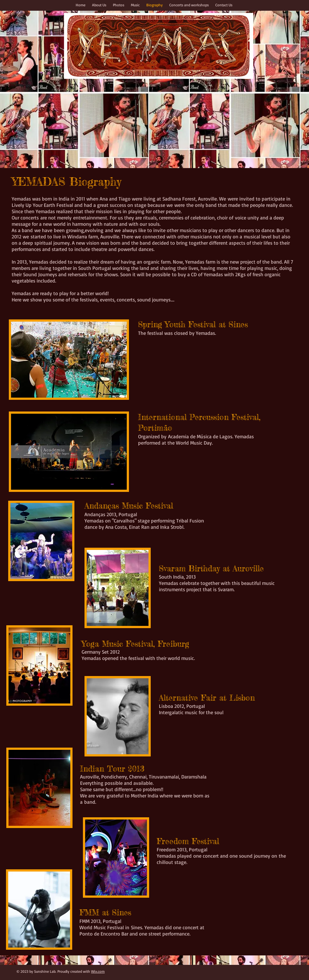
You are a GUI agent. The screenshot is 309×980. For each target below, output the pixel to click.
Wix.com (98, 971)
